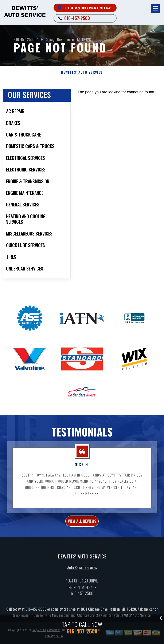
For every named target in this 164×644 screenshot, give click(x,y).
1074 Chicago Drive (51, 39)
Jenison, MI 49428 (78, 39)
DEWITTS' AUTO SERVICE (82, 72)
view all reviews (82, 523)
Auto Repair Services (82, 569)
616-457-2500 (77, 18)
